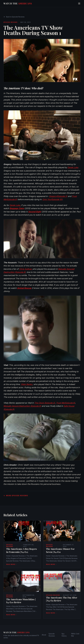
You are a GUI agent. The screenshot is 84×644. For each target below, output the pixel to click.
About (44, 635)
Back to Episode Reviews (14, 17)
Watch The (18, 3)
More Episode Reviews (16, 496)
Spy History (64, 635)
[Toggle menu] (79, 3)
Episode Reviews (10, 22)
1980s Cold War (75, 635)
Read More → (12, 564)
